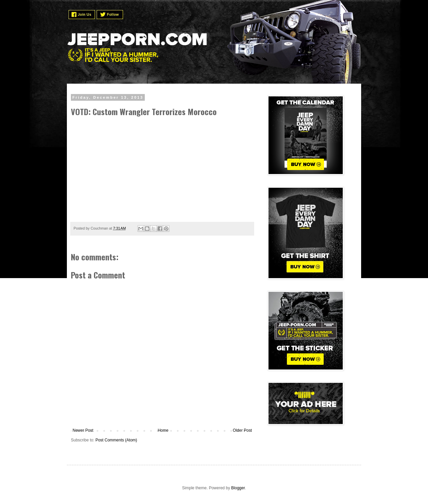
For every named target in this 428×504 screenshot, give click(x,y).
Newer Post (83, 430)
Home (163, 430)
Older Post (242, 430)
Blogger (238, 488)
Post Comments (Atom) (116, 440)
